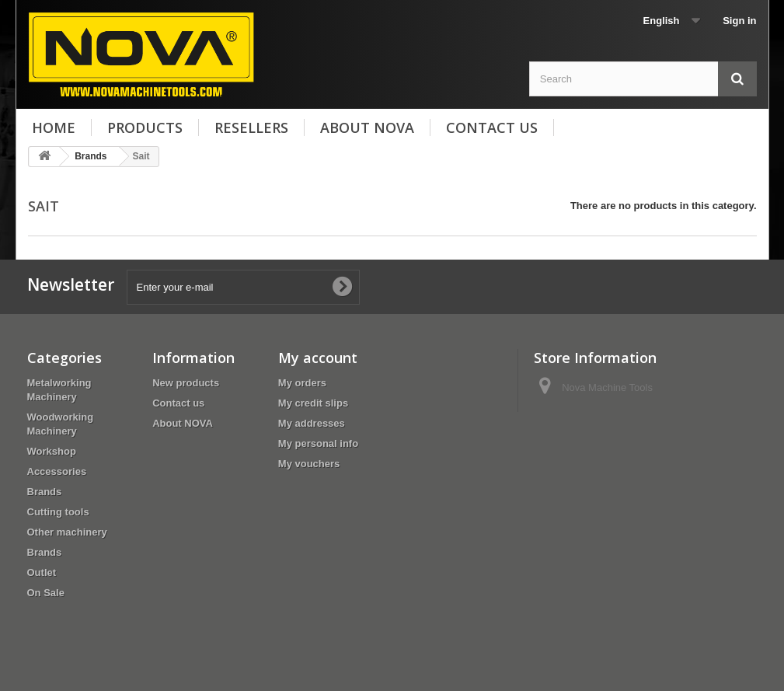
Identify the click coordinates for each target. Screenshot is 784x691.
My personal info (318, 443)
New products (186, 383)
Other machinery (67, 532)
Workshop (52, 451)
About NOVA (367, 127)
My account (318, 358)
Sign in (739, 21)
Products (145, 127)
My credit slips (313, 403)
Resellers (251, 127)
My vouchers (309, 464)
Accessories (57, 471)
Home (54, 127)
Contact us (492, 127)
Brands (45, 492)
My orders (302, 383)
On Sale (46, 593)
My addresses (312, 423)
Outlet (42, 572)
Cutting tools (58, 512)
